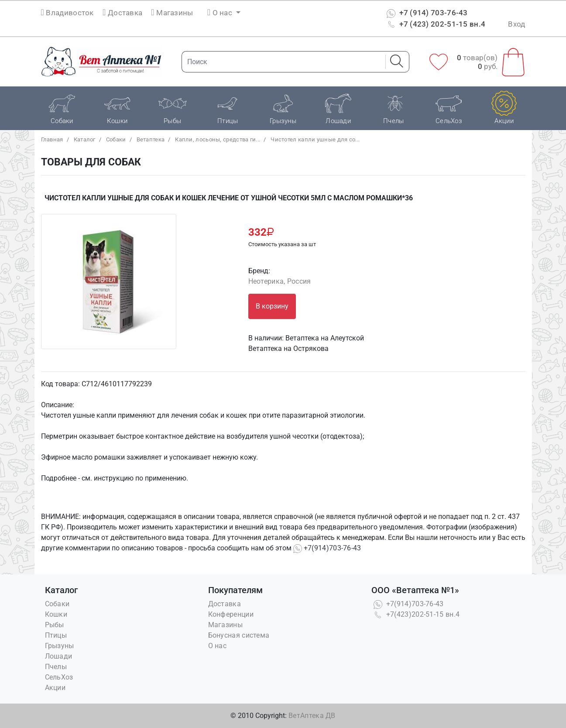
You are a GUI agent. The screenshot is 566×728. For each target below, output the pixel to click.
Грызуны (60, 646)
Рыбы (55, 625)
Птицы (56, 635)
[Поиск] (281, 62)
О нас (218, 646)
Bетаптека (151, 139)
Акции (55, 688)
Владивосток (70, 13)
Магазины (172, 13)
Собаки (116, 139)
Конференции (231, 614)
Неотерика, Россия (280, 281)
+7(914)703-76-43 (327, 548)
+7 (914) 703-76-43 (426, 13)
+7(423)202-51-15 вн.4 (416, 614)
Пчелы (56, 667)
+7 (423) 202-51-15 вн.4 (435, 24)
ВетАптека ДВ (312, 716)
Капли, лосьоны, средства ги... (218, 139)
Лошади (59, 656)
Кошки (56, 614)
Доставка (122, 13)
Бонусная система (239, 635)
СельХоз (59, 677)
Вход (516, 24)
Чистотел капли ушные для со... (315, 139)
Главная (52, 139)
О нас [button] (221, 13)
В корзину (272, 306)
